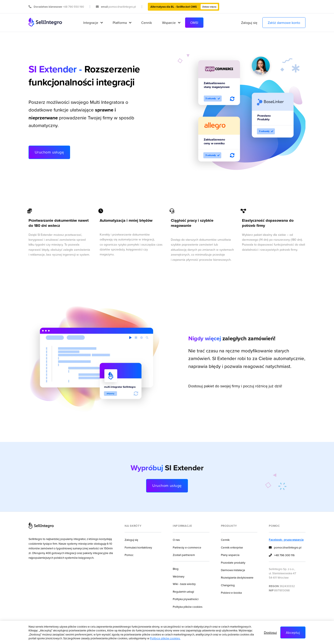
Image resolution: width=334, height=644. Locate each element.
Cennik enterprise (232, 547)
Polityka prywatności (186, 599)
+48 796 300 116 (282, 555)
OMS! (194, 23)
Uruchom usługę (49, 152)
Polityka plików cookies (188, 607)
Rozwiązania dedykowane (237, 577)
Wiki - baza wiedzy (184, 584)
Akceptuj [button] (293, 632)
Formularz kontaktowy (138, 547)
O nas (176, 540)
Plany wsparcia (230, 555)
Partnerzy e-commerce (187, 547)
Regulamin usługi (183, 591)
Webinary (179, 576)
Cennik (147, 23)
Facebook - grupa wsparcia (286, 540)
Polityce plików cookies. (165, 638)
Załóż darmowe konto (284, 23)
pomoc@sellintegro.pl (285, 548)
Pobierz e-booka (231, 593)
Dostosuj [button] (270, 632)
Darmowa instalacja (233, 570)
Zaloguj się (249, 23)
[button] (93, 23)
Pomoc (129, 555)
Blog (176, 569)
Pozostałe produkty (233, 562)
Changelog (228, 585)
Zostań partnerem (184, 555)
